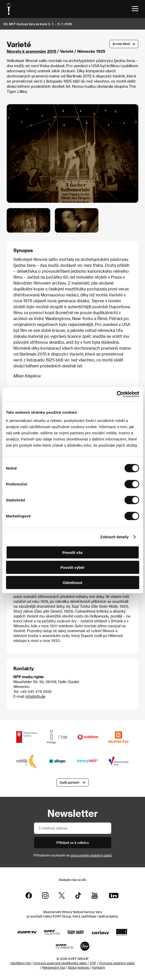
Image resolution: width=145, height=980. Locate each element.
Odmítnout (73, 582)
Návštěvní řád (20, 963)
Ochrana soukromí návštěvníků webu (60, 963)
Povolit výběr (72, 567)
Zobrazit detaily (115, 537)
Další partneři (70, 782)
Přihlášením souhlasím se (73, 855)
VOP (93, 963)
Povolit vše (72, 552)
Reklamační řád (54, 967)
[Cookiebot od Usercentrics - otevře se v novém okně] (117, 394)
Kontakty (99, 967)
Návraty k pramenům (26, 51)
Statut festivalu (79, 967)
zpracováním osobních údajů (91, 855)
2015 (52, 51)
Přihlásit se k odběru (73, 842)
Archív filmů (121, 44)
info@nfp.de (35, 696)
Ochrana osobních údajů (117, 963)
